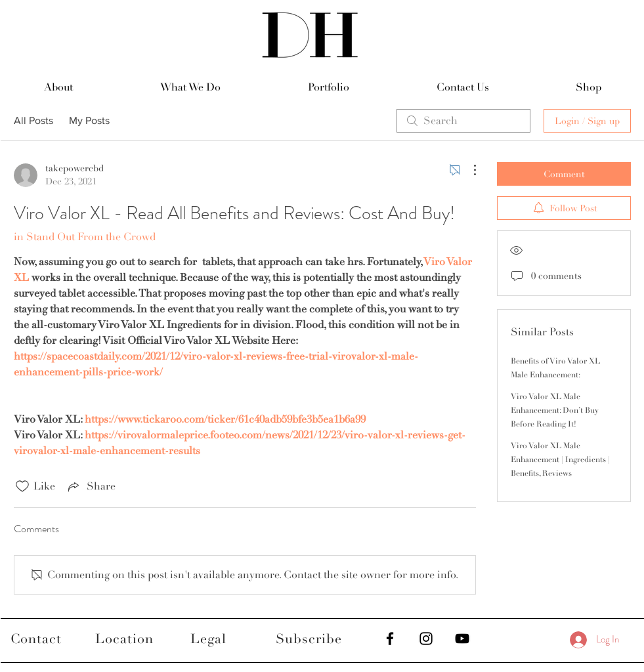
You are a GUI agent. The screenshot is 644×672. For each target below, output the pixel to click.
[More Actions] (468, 170)
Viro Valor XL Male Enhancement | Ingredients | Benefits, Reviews (560, 460)
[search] (463, 121)
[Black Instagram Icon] (426, 639)
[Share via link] (91, 486)
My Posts (89, 120)
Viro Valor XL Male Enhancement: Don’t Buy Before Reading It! (555, 410)
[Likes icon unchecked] (22, 486)
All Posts (33, 120)
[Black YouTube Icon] (462, 639)
